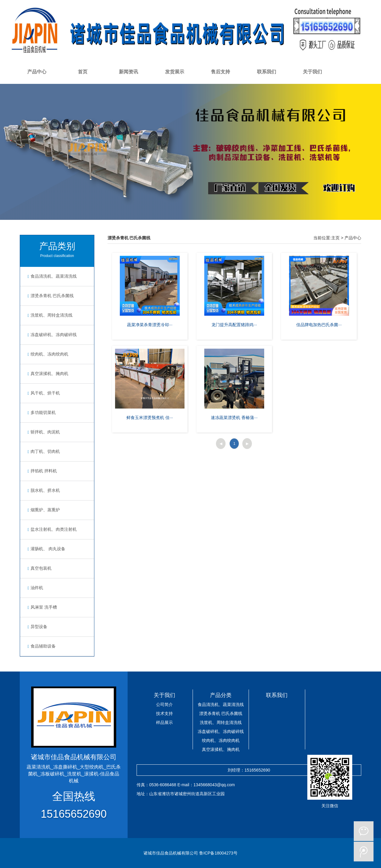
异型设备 (37, 627)
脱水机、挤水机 (43, 490)
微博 (364, 852)
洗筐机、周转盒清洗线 (49, 315)
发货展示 (175, 72)
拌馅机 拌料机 (41, 471)
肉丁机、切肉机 (43, 451)
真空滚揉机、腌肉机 (47, 373)
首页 (83, 72)
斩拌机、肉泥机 (43, 432)
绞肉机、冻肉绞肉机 (47, 354)
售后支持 (220, 72)
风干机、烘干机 (43, 393)
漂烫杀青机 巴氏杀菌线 (50, 296)
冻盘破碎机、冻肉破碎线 (51, 335)
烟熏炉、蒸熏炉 (43, 510)
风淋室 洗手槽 (41, 607)
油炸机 (35, 588)
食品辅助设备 (41, 646)
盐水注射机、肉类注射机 (51, 529)
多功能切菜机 (41, 412)
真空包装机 (39, 568)
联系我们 (267, 72)
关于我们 (312, 72)
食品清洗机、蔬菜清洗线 (51, 276)
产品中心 (37, 72)
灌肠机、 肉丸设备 (46, 549)
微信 (364, 831)
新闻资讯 (128, 72)
